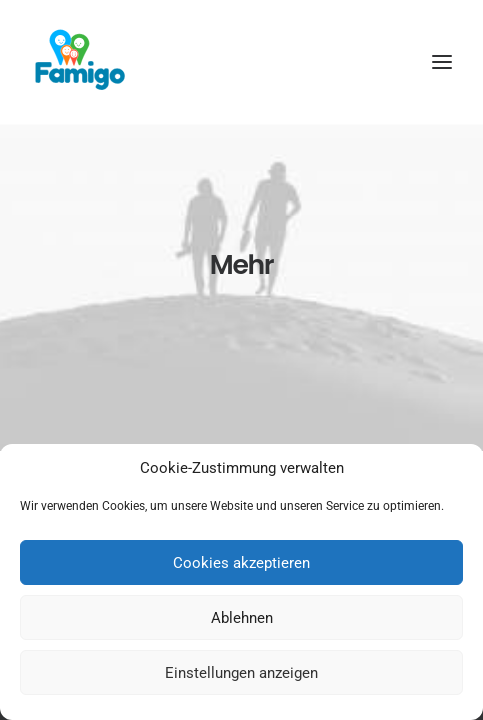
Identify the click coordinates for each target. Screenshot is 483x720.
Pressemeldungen (242, 440)
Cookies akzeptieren (241, 563)
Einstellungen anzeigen (241, 673)
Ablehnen (242, 618)
